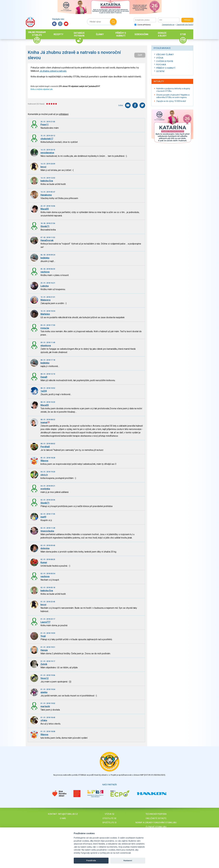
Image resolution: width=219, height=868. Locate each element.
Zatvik (44, 664)
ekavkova (46, 346)
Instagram (60, 24)
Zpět (140, 55)
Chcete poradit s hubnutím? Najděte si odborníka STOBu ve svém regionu (173, 96)
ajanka (44, 692)
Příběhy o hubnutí (166, 68)
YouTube (66, 24)
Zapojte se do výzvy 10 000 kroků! (171, 101)
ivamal (44, 422)
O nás (63, 818)
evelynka (45, 489)
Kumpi (44, 562)
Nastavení (128, 861)
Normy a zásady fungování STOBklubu (156, 823)
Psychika (161, 65)
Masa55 (45, 209)
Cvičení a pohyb (165, 61)
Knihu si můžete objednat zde (42, 89)
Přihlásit (187, 20)
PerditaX (45, 447)
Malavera (45, 300)
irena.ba (45, 328)
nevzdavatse (47, 153)
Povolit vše (91, 861)
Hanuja (44, 650)
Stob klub (30, 22)
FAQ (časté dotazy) (156, 818)
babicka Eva (47, 181)
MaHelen (45, 314)
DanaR (44, 377)
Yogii (43, 636)
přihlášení (64, 114)
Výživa (160, 58)
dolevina (45, 548)
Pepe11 (45, 125)
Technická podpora (156, 814)
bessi (43, 167)
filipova (44, 461)
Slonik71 (45, 226)
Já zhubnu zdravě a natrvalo (53, 71)
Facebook (54, 24)
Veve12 (44, 678)
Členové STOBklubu (156, 827)
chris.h (44, 475)
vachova (45, 272)
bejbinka (45, 258)
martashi (45, 706)
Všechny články (165, 55)
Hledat (113, 22)
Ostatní (160, 71)
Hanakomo (46, 195)
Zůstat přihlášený (143, 25)
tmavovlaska (47, 531)
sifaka (44, 720)
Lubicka (45, 286)
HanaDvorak (47, 240)
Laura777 (45, 622)
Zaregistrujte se (168, 25)
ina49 (43, 517)
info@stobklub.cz (68, 814)
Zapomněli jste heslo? (185, 25)
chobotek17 (47, 139)
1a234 (44, 391)
